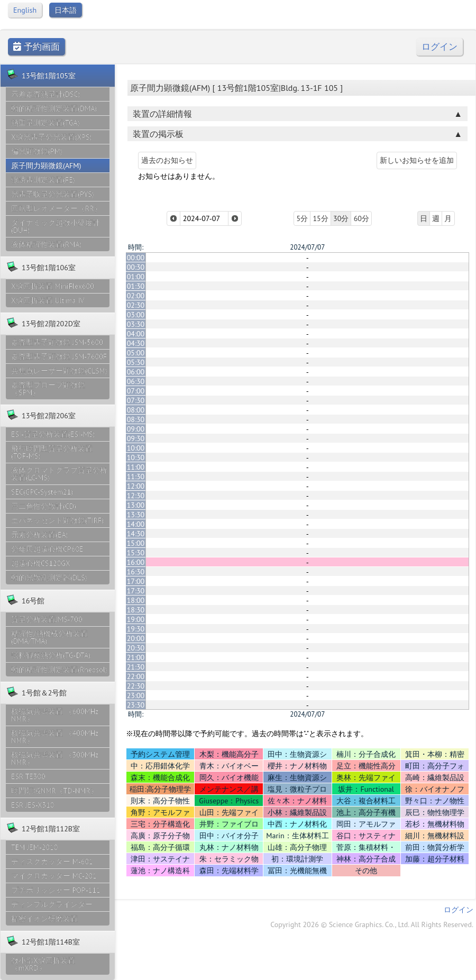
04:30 (136, 343)
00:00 (136, 258)
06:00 (136, 372)
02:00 (136, 296)
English (25, 10)
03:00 (136, 315)
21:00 (136, 657)
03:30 (136, 324)
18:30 (136, 610)
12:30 (136, 496)
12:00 (136, 486)
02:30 (136, 305)
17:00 (136, 581)
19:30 (136, 629)
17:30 (136, 591)
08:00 (136, 410)
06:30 (136, 381)
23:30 (136, 705)
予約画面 (36, 47)
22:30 (136, 686)
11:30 (136, 477)
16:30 (136, 572)
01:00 (136, 277)
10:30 (136, 457)
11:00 (136, 467)
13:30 (136, 515)
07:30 (136, 400)
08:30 (136, 419)
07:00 (136, 391)
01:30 (136, 286)
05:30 (136, 362)
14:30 (136, 534)
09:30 (136, 438)
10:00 (136, 448)
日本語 (66, 10)
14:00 (136, 524)
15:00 (136, 543)
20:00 (136, 638)
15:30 (136, 553)
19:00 (136, 619)
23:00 (136, 695)
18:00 (136, 600)
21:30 (136, 667)
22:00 (136, 676)
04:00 (136, 334)
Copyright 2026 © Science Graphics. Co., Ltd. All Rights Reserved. (372, 924)
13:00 (136, 505)
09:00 (136, 429)
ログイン (440, 47)
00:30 (136, 267)
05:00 (136, 353)
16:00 (136, 562)
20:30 (136, 648)
